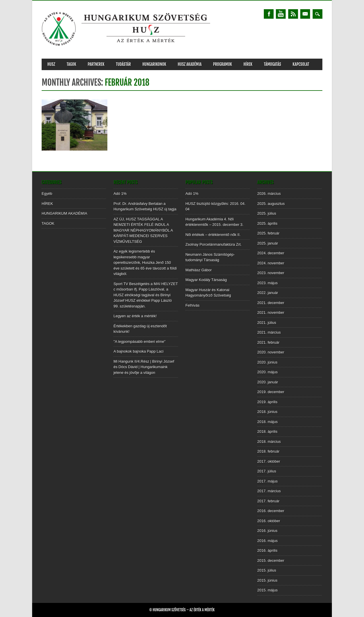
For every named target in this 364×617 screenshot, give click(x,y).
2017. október (269, 461)
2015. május (267, 590)
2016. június (267, 531)
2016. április (267, 550)
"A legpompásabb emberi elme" (139, 342)
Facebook (269, 14)
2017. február (268, 501)
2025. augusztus (271, 204)
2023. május (267, 283)
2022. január (268, 293)
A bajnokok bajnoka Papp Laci (138, 351)
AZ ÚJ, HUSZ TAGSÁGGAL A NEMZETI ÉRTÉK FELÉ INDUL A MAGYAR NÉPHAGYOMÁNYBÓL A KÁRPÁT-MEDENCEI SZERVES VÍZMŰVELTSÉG (143, 230)
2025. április (267, 223)
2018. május (267, 422)
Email (305, 14)
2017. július (267, 471)
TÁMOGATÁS (272, 64)
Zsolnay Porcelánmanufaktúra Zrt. (214, 244)
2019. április (267, 402)
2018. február (268, 451)
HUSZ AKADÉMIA (190, 64)
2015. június (267, 580)
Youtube (281, 14)
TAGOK (71, 64)
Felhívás (192, 305)
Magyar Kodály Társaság (206, 280)
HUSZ (51, 64)
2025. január (268, 243)
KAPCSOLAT (301, 64)
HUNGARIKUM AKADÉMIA (64, 213)
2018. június (267, 412)
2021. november (271, 313)
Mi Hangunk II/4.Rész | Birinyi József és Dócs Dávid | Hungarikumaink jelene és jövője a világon (144, 367)
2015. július (267, 570)
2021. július (267, 323)
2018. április (267, 431)
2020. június (267, 362)
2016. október (269, 521)
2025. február (268, 233)
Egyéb (47, 194)
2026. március (269, 194)
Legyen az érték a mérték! (135, 316)
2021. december (271, 303)
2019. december (271, 392)
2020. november (271, 352)
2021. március (269, 332)
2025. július (267, 213)
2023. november (271, 273)
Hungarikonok (154, 64)
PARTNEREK (96, 64)
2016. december (271, 511)
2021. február (268, 342)
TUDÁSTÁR (123, 64)
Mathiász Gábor (199, 270)
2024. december (271, 253)
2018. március (269, 442)
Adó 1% (120, 194)
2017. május (267, 481)
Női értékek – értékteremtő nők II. (213, 235)
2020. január (268, 382)
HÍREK (248, 64)
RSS (293, 14)
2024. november (271, 263)
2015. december (271, 561)
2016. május (267, 541)
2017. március (269, 491)
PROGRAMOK (222, 64)
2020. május (267, 372)
